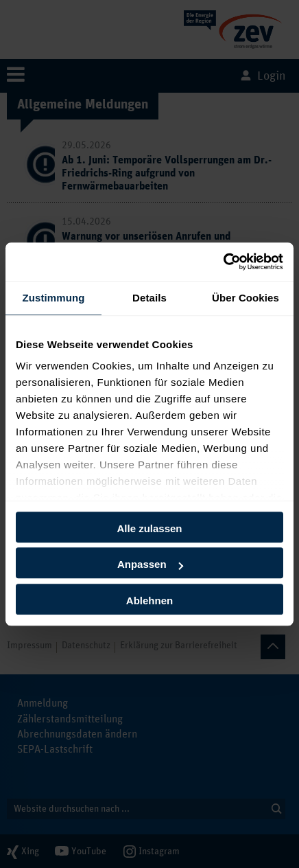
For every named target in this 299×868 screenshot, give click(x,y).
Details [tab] (149, 298)
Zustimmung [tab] (54, 298)
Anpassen (150, 564)
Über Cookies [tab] (246, 298)
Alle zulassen (149, 528)
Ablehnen (149, 601)
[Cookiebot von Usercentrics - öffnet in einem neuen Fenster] (223, 262)
